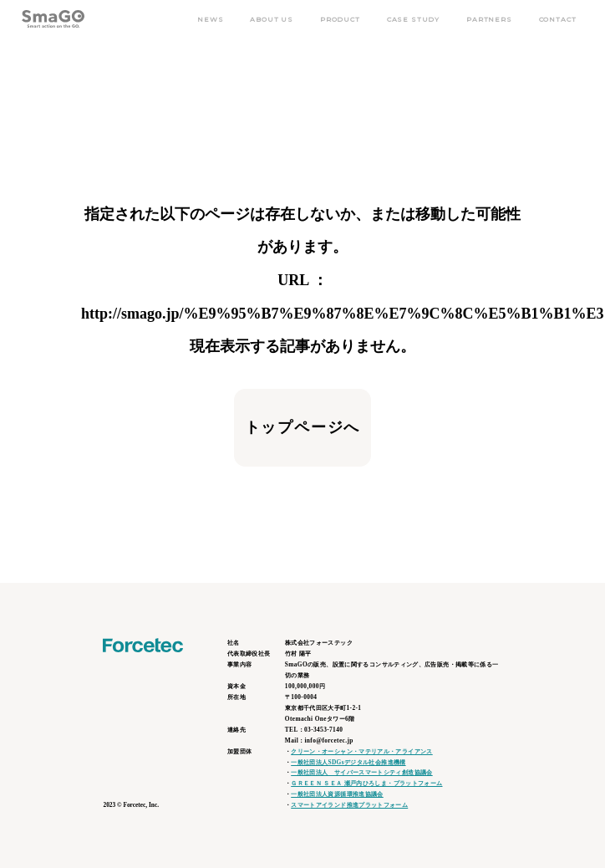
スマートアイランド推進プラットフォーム (349, 805)
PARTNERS (489, 19)
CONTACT (558, 19)
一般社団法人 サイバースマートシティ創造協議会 (362, 772)
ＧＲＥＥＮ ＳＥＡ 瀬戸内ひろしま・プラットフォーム (366, 783)
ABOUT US (272, 19)
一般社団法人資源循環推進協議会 (337, 794)
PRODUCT (340, 19)
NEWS (210, 19)
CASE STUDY (413, 19)
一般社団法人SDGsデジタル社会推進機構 (348, 762)
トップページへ (303, 427)
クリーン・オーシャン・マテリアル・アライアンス (362, 751)
